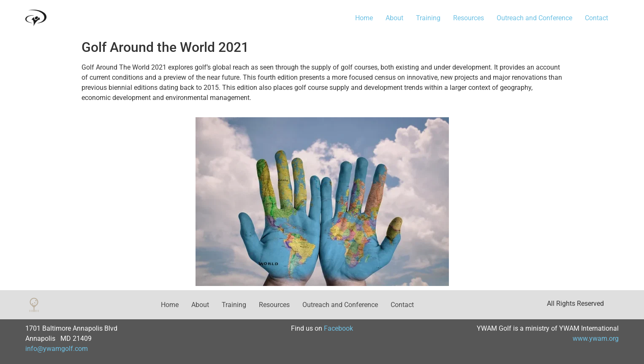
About (394, 18)
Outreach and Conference (534, 18)
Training (428, 18)
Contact (596, 18)
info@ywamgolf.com (57, 349)
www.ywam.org (596, 338)
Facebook (338, 328)
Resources (469, 18)
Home (364, 18)
